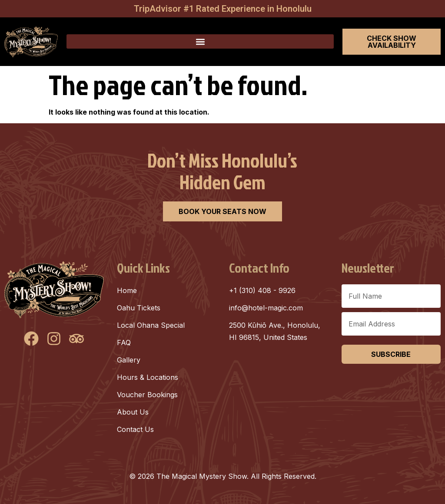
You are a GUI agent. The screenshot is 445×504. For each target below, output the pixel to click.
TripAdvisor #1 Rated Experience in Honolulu (223, 9)
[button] (200, 41)
